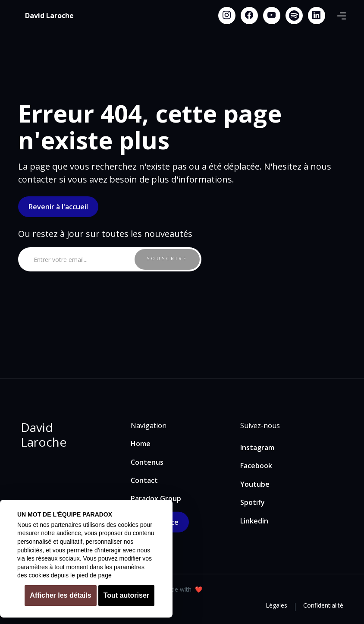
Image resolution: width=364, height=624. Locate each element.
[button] (342, 16)
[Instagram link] (227, 16)
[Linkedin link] (317, 16)
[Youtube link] (272, 16)
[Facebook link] (249, 16)
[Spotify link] (294, 16)
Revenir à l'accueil (58, 207)
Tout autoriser (126, 595)
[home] (49, 16)
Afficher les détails (60, 595)
